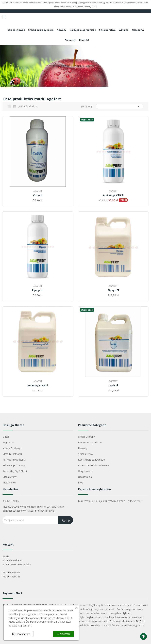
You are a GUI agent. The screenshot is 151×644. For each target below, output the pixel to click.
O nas (6, 437)
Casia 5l (113, 385)
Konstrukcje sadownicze (91, 460)
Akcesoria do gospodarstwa (94, 465)
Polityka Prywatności (14, 460)
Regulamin (8, 442)
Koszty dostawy (11, 448)
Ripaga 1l (38, 290)
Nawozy (83, 448)
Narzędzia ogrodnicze (90, 442)
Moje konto (9, 483)
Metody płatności (12, 454)
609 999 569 (14, 572)
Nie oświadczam (21, 634)
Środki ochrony (86, 437)
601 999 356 (14, 577)
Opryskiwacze (86, 471)
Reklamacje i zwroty (14, 465)
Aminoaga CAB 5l (38, 385)
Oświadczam (64, 634)
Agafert (38, 191)
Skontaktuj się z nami (15, 471)
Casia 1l (38, 195)
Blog (81, 483)
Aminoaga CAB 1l (113, 195)
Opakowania (85, 477)
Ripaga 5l (113, 290)
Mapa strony (10, 477)
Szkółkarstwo (85, 454)
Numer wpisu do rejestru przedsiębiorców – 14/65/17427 (110, 501)
